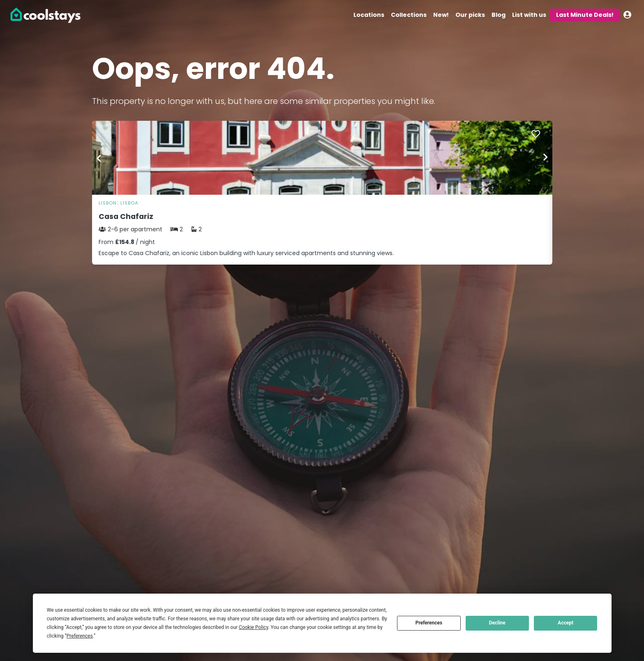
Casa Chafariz (126, 216)
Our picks (470, 15)
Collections (409, 15)
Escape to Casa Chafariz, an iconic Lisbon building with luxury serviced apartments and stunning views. (246, 253)
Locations (369, 15)
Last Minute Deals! (585, 15)
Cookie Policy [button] (253, 627)
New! (441, 15)
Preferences (429, 623)
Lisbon (108, 203)
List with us (529, 15)
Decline (497, 623)
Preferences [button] (80, 636)
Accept (566, 623)
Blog (499, 15)
